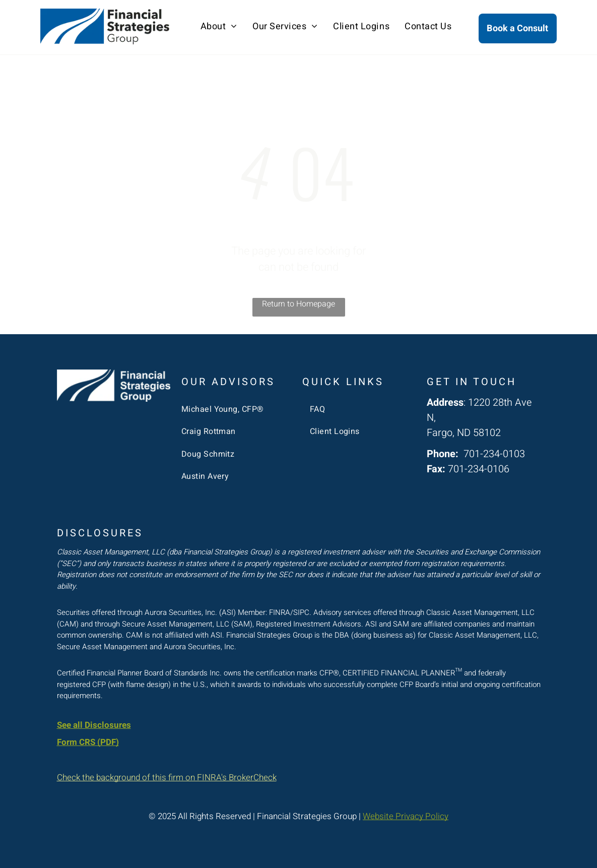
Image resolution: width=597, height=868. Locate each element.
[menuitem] (219, 26)
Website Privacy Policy (406, 816)
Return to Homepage (298, 304)
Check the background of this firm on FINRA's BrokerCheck (167, 778)
